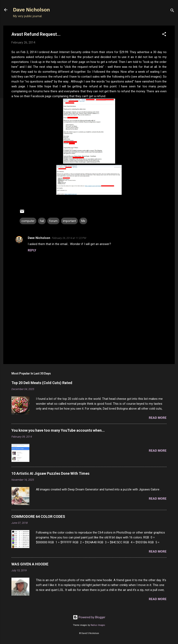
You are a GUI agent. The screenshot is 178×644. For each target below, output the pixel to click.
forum (53, 221)
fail (42, 221)
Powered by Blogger (89, 617)
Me (83, 221)
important (69, 221)
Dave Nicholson (31, 10)
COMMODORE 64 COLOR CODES (38, 516)
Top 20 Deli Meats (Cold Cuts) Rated (42, 383)
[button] (164, 35)
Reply (32, 250)
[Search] (172, 11)
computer (28, 221)
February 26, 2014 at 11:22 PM (69, 238)
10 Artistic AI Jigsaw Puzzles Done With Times (50, 473)
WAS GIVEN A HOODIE (30, 564)
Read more (158, 418)
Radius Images (98, 625)
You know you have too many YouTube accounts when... (58, 430)
